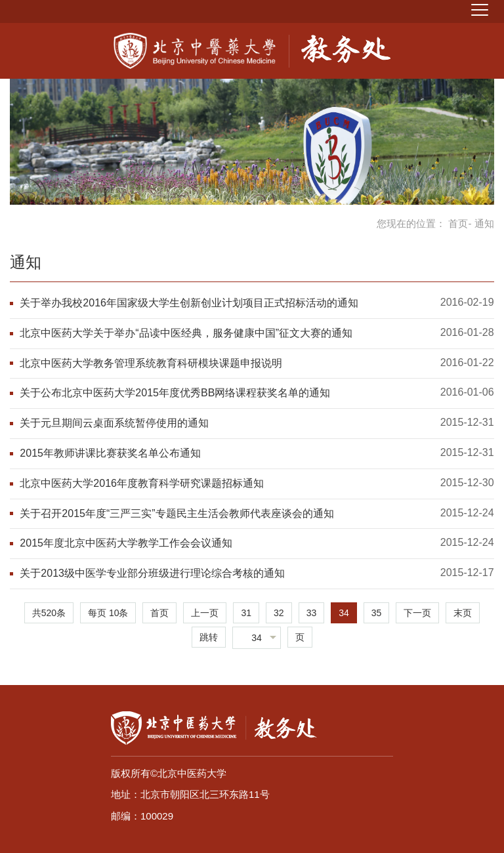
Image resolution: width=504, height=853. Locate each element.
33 (312, 613)
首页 (458, 223)
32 (279, 613)
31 (246, 613)
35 (377, 613)
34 (344, 613)
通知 (26, 262)
